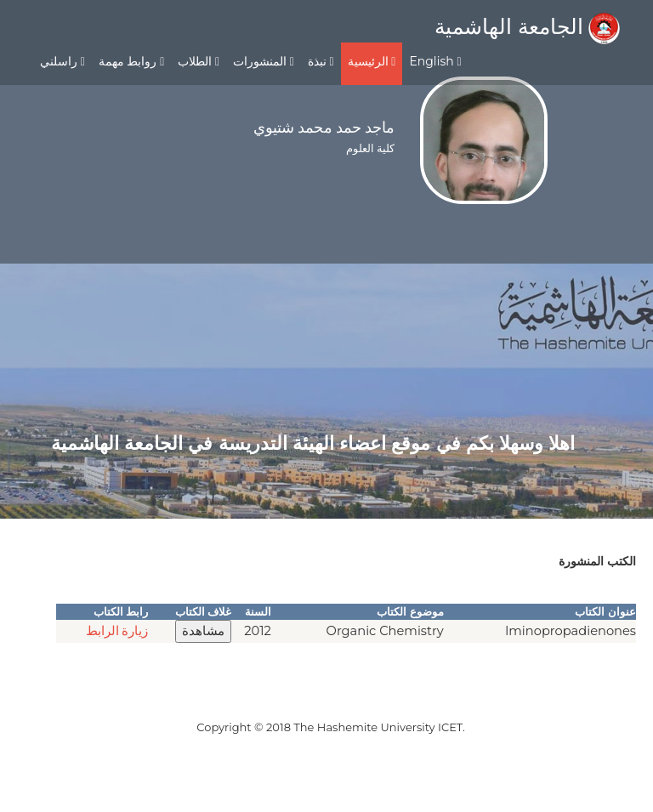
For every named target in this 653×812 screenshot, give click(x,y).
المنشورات (264, 61)
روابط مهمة (131, 61)
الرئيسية (372, 61)
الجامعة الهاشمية (527, 26)
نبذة (321, 61)
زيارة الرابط (117, 631)
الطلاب (199, 61)
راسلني (62, 61)
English (435, 61)
